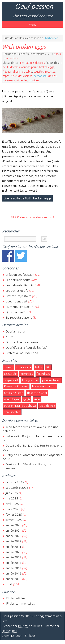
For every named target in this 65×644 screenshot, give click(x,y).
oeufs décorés (11, 67)
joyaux (8, 367)
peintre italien (51, 380)
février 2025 (14, 514)
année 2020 (13, 552)
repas (6, 76)
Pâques (7, 72)
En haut (30, 636)
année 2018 (13, 563)
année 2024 (13, 530)
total (9, 584)
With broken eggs (24, 47)
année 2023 (13, 536)
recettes (50, 72)
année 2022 (13, 541)
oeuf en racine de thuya (20, 406)
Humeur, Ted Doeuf (19, 307)
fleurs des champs (21, 76)
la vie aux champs (44, 386)
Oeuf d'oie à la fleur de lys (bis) (26, 348)
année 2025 (13, 525)
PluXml (23, 626)
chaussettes (12, 412)
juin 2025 (12, 493)
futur (39, 367)
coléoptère (24, 367)
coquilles (39, 72)
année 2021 (13, 547)
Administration (12, 636)
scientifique (12, 399)
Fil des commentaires (20, 603)
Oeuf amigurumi (17, 331)
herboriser (40, 76)
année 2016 (13, 573)
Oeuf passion (34, 6)
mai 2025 (12, 498)
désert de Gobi (37, 393)
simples (52, 76)
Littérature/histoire (18, 296)
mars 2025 (13, 509)
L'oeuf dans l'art (16, 301)
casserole (10, 374)
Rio (48, 367)
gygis (27, 399)
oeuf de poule (30, 67)
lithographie (30, 380)
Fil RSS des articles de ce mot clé (33, 217)
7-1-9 (9, 337)
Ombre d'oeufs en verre (22, 342)
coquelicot (11, 380)
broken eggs (47, 67)
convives (34, 80)
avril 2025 (12, 504)
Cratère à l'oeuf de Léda (22, 353)
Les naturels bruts (18, 280)
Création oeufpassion (20, 275)
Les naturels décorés (32, 63)
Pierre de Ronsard (16, 386)
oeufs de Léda (14, 393)
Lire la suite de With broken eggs (27, 198)
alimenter (22, 80)
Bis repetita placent (19, 317)
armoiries (27, 374)
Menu (33, 24)
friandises (43, 374)
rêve (37, 399)
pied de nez (47, 406)
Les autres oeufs (17, 291)
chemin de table (23, 72)
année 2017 (13, 568)
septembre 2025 (17, 488)
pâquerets (9, 80)
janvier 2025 (14, 520)
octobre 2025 (15, 482)
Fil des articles (15, 598)
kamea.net (10, 631)
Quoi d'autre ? (15, 312)
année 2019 (13, 557)
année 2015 (13, 579)
